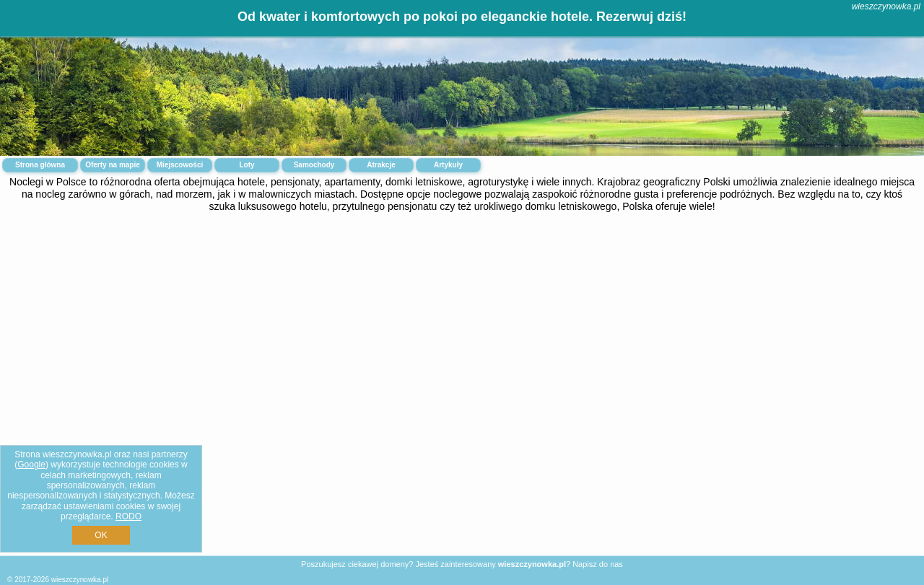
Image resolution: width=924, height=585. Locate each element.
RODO (128, 516)
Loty (247, 165)
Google (31, 465)
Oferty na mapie (113, 165)
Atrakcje (381, 165)
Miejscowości (180, 165)
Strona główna (40, 165)
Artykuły (448, 165)
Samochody (314, 165)
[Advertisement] (462, 333)
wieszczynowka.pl (886, 6)
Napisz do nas (598, 564)
